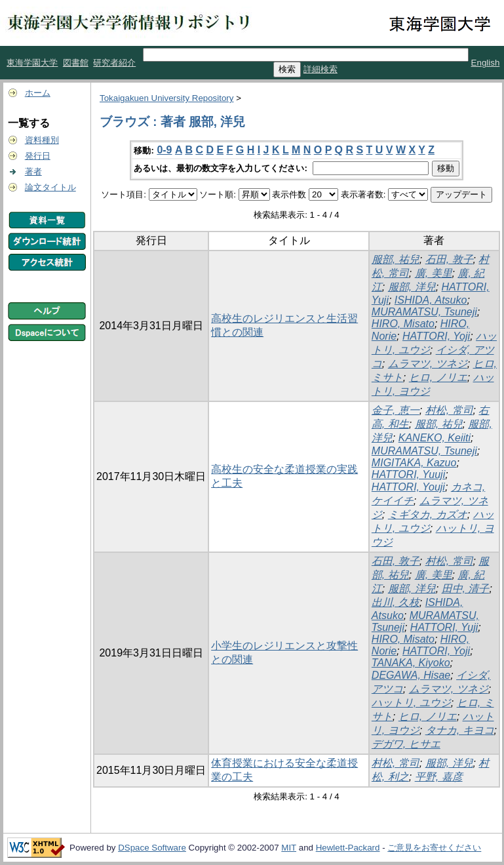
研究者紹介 (114, 63)
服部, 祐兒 (396, 259)
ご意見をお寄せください (434, 848)
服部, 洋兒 (412, 287)
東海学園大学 (32, 63)
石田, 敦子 (449, 259)
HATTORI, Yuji (444, 627)
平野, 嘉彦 (439, 777)
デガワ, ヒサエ (406, 744)
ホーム (38, 93)
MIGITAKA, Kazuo (414, 463)
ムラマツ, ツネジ (428, 364)
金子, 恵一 (396, 410)
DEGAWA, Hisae (411, 675)
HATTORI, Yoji (436, 336)
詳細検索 (320, 69)
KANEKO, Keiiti (435, 438)
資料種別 (42, 140)
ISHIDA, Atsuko (431, 300)
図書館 (76, 63)
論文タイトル (50, 187)
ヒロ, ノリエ (438, 377)
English (486, 63)
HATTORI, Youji (408, 487)
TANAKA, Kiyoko (411, 663)
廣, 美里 (434, 273)
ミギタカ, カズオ (428, 514)
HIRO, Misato (403, 324)
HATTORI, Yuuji (408, 474)
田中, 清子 (466, 589)
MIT (289, 848)
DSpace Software (152, 848)
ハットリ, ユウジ (411, 703)
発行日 (38, 156)
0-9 (164, 150)
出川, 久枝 (396, 602)
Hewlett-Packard (348, 848)
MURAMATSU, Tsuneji (424, 312)
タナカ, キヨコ (460, 730)
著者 (33, 171)
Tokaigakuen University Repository (166, 98)
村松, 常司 (449, 410)
